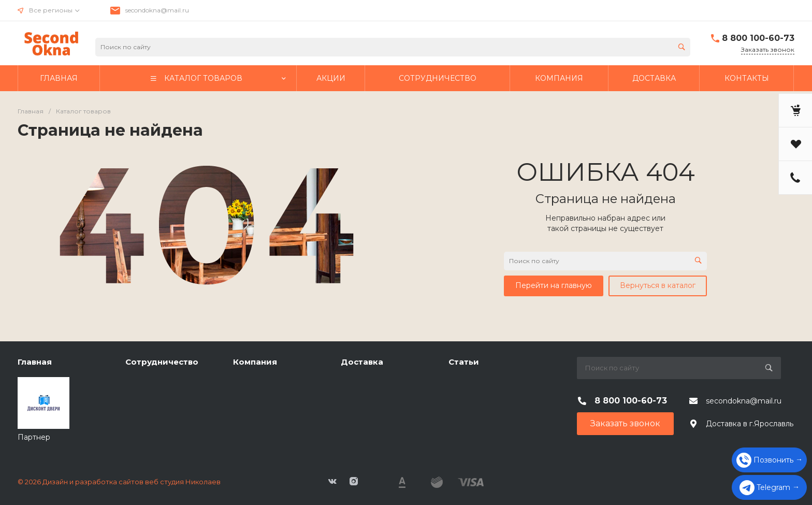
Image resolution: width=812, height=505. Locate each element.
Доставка (362, 362)
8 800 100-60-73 (758, 38)
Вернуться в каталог (658, 285)
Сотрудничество (162, 362)
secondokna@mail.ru (157, 10)
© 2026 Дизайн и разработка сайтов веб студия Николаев (119, 482)
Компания (255, 362)
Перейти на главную (554, 285)
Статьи (464, 362)
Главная (35, 362)
